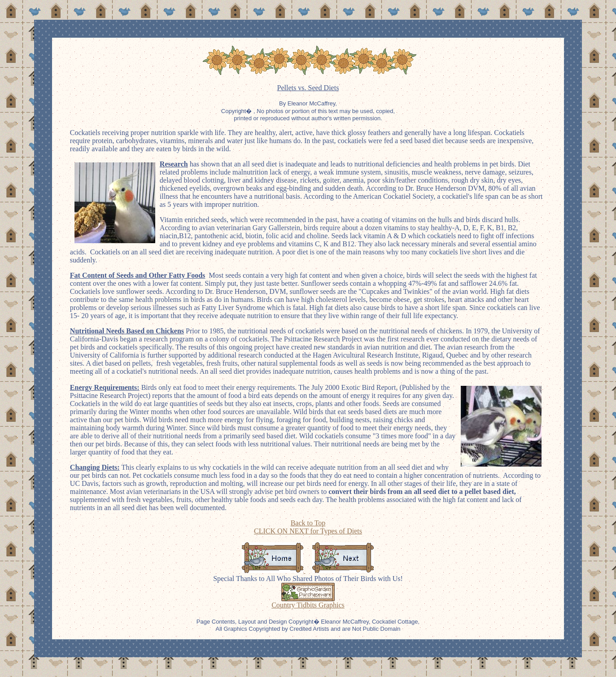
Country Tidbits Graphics (308, 605)
